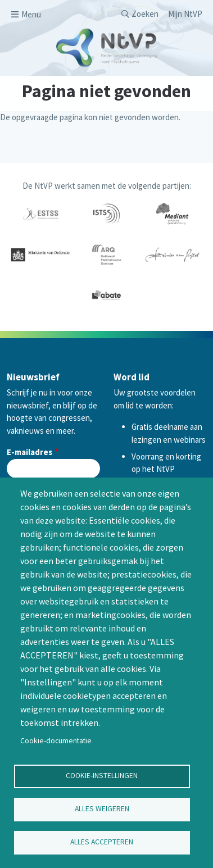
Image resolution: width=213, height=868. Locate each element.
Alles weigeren (102, 809)
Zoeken (145, 14)
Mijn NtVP (185, 14)
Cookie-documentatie (56, 741)
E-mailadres (30, 452)
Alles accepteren (102, 842)
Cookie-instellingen (102, 776)
